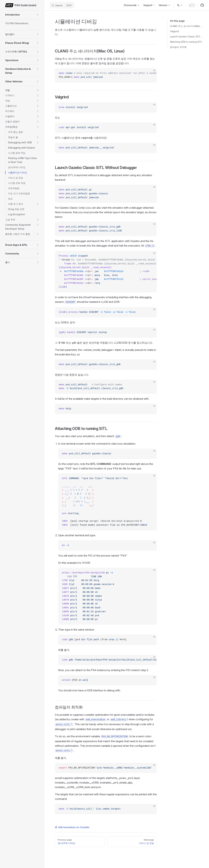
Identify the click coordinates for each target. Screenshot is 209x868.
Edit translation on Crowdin (72, 827)
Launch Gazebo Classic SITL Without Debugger (187, 37)
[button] (38, 15)
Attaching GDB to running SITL (186, 42)
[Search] (62, 5)
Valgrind (174, 31)
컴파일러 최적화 (178, 47)
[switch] (192, 5)
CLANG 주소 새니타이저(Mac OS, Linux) (187, 26)
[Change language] (180, 5)
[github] (202, 5)
